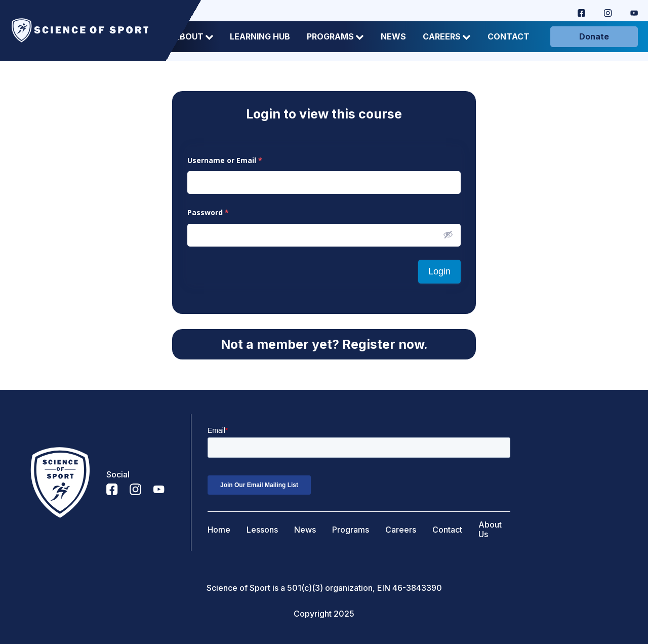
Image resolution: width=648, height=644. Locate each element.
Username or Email (225, 160)
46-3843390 (417, 588)
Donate (594, 36)
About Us (490, 530)
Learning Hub (260, 37)
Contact (509, 37)
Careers (447, 37)
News (393, 37)
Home (219, 530)
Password (208, 212)
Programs (335, 37)
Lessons (262, 530)
